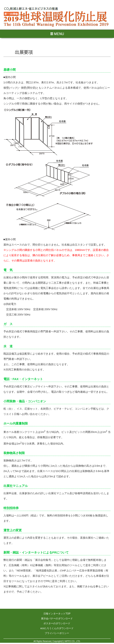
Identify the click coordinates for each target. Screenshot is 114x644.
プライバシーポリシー (57, 633)
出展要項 (24, 52)
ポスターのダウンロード (57, 623)
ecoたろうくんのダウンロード (57, 628)
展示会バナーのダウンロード (57, 619)
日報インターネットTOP (57, 614)
